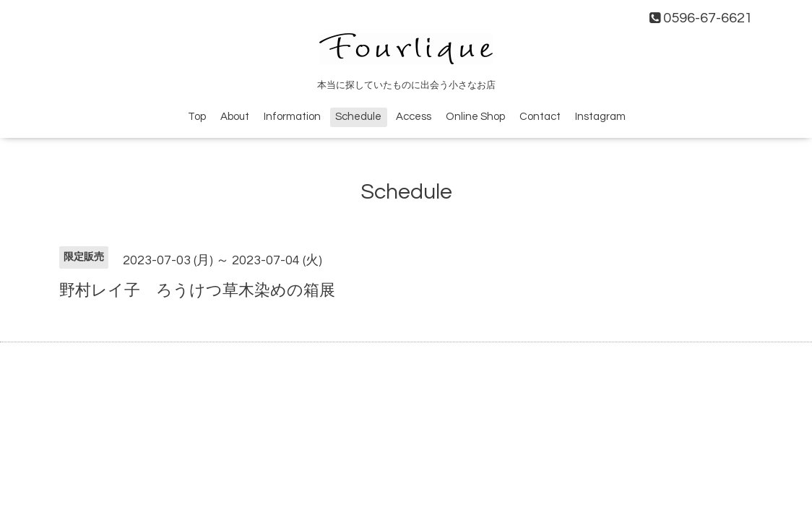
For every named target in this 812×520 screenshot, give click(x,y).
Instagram (600, 117)
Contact (540, 117)
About (235, 117)
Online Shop (475, 117)
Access (414, 117)
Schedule (358, 117)
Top (197, 117)
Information (292, 117)
